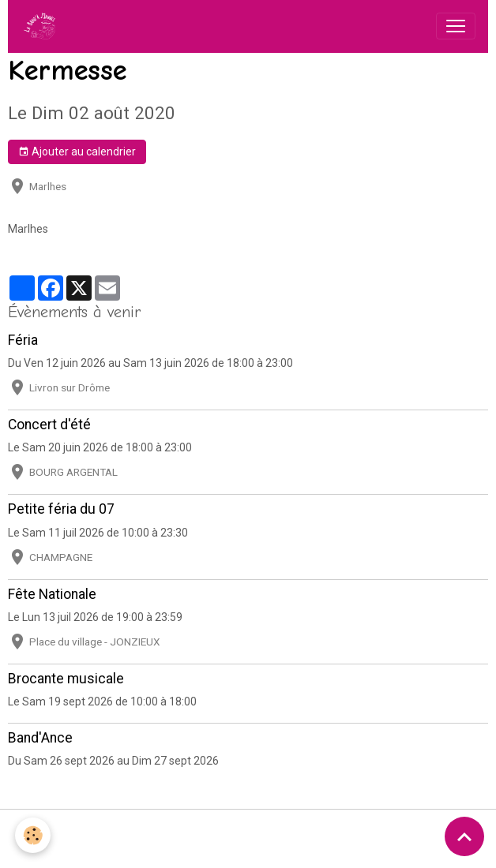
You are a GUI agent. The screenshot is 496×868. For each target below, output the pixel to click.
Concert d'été (49, 425)
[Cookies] (34, 835)
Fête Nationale (52, 594)
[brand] (43, 26)
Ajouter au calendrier (77, 152)
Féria (23, 340)
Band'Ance (40, 738)
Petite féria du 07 (61, 509)
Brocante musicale (66, 679)
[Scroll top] (464, 836)
